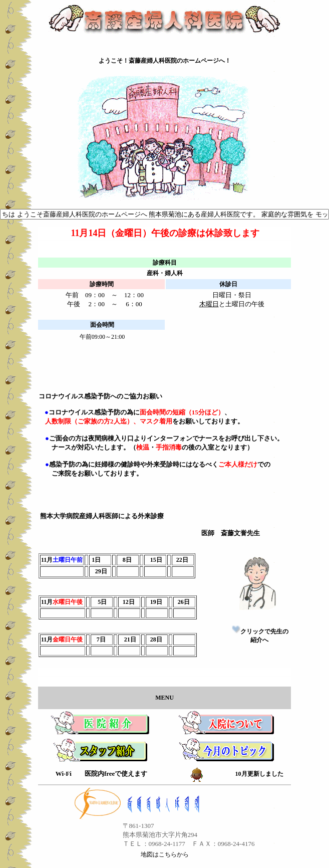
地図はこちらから (165, 854)
